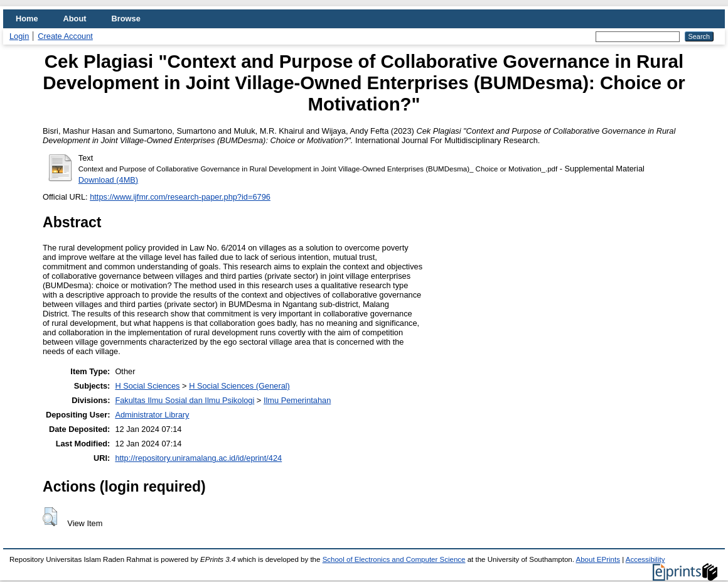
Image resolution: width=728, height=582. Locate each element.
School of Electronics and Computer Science (394, 559)
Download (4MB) (108, 180)
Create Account (65, 36)
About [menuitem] (75, 19)
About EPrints (598, 559)
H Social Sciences (147, 386)
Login (19, 36)
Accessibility (645, 559)
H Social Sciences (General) (239, 386)
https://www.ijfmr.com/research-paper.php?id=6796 (180, 197)
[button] (50, 517)
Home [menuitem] (27, 19)
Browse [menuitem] (126, 19)
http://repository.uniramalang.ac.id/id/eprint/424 (198, 458)
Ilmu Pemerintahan (297, 400)
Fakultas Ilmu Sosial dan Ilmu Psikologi (185, 400)
